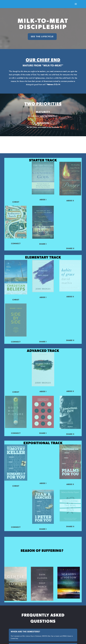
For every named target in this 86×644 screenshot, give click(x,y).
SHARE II (70, 249)
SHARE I (43, 244)
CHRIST (16, 202)
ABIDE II (70, 201)
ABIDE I (43, 200)
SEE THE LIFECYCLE (42, 37)
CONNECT (16, 244)
